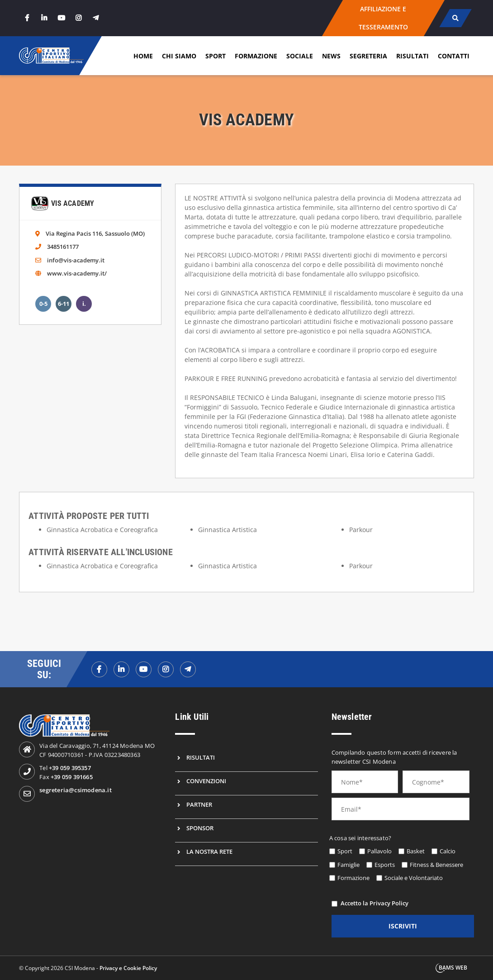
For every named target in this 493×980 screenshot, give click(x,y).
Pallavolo (379, 851)
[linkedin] (44, 18)
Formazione (256, 56)
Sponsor (200, 828)
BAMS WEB (453, 968)
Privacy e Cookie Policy (128, 968)
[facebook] (27, 18)
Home (143, 56)
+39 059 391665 (72, 777)
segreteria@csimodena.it (76, 790)
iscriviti (403, 926)
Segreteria (368, 56)
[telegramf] (188, 669)
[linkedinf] (121, 669)
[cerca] (455, 18)
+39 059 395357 (70, 768)
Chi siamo (179, 56)
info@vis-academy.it (76, 260)
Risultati (412, 56)
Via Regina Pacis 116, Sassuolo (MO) (95, 233)
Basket (416, 851)
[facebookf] (99, 669)
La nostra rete (209, 852)
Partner (199, 804)
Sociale (300, 56)
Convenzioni (206, 781)
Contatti (454, 56)
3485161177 (63, 247)
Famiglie (348, 865)
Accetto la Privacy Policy (374, 903)
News (331, 56)
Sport (216, 56)
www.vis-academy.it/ (77, 273)
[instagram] (78, 18)
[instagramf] (166, 669)
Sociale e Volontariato (414, 878)
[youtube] (61, 18)
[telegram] (95, 18)
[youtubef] (144, 669)
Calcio (448, 851)
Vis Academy (73, 203)
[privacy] (334, 904)
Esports (385, 865)
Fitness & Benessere (436, 865)
